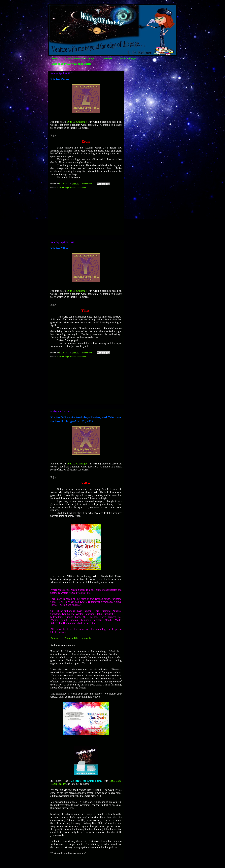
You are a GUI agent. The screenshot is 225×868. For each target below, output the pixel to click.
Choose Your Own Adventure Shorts (71, 64)
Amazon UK (71, 638)
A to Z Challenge (77, 122)
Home (55, 59)
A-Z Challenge (63, 188)
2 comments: (87, 353)
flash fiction (82, 188)
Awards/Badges (128, 59)
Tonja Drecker (58, 784)
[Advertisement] (86, 213)
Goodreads (85, 638)
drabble (73, 188)
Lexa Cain (115, 781)
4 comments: (87, 184)
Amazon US (57, 638)
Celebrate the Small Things (80, 59)
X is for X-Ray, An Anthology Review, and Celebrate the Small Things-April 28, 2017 (86, 419)
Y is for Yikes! (60, 248)
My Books (107, 59)
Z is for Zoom (60, 79)
